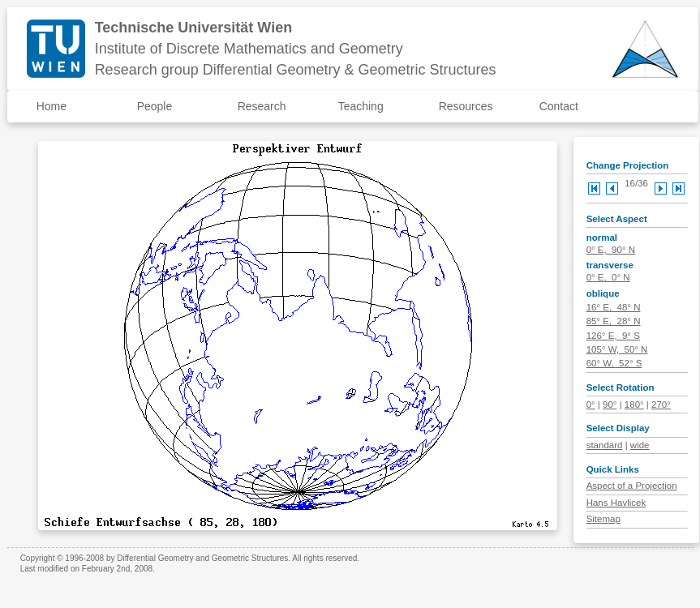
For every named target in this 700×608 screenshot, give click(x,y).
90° (610, 405)
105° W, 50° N (617, 349)
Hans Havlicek (616, 503)
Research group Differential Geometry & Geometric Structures (296, 70)
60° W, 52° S (614, 363)
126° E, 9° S (613, 336)
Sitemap (603, 519)
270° (661, 405)
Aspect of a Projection (632, 486)
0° (591, 405)
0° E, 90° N (611, 250)
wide (640, 445)
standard (605, 445)
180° (634, 405)
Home (52, 106)
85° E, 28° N (614, 321)
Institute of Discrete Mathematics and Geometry (249, 49)
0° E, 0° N (608, 277)
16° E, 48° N (614, 307)
